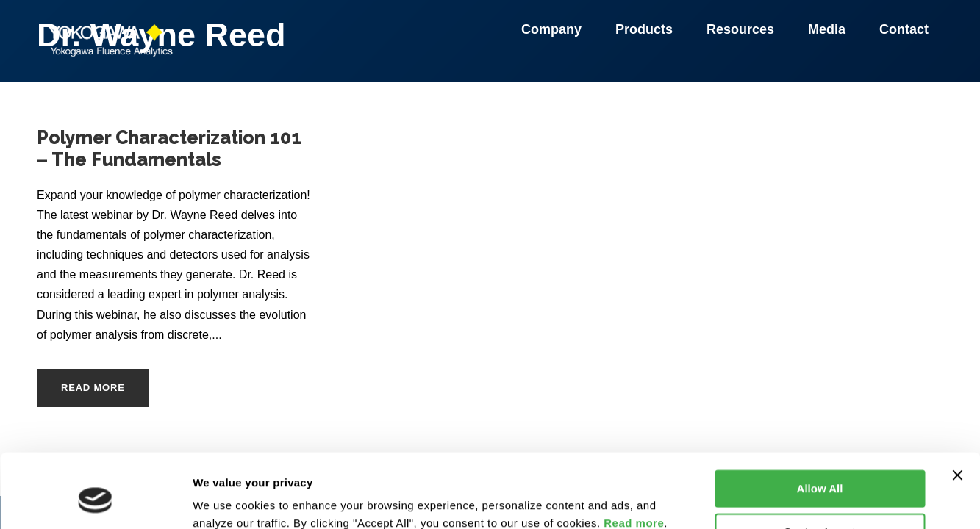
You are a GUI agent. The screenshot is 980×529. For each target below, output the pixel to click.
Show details (227, 500)
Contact (904, 29)
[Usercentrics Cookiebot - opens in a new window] (95, 500)
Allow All (820, 425)
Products (646, 29)
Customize (820, 468)
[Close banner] (957, 411)
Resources (743, 29)
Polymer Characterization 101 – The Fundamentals (169, 148)
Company (554, 29)
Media (829, 29)
